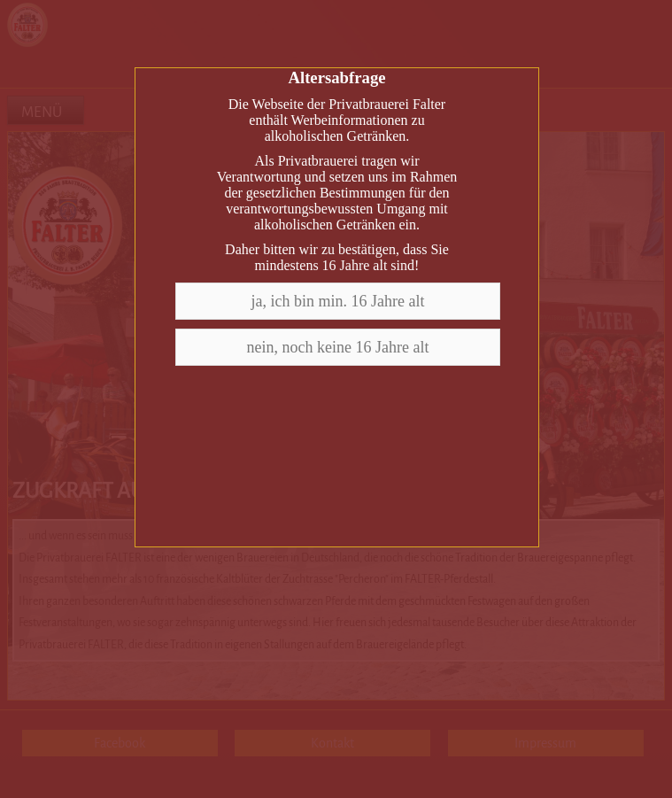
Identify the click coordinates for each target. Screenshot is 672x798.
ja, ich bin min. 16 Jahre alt (338, 301)
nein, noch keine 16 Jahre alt (338, 347)
